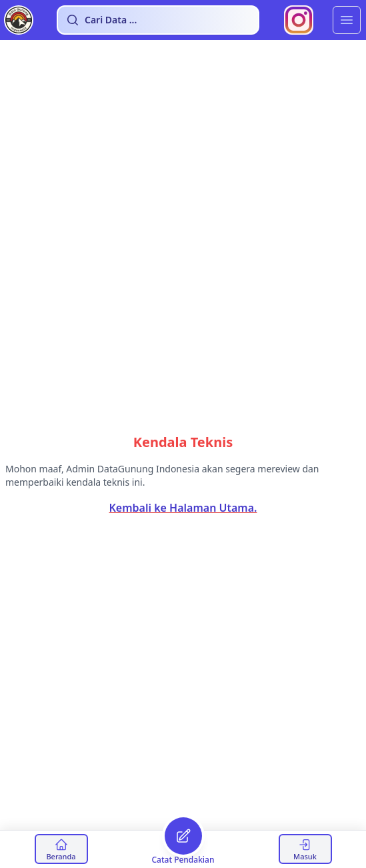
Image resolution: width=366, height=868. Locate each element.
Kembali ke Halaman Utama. (183, 508)
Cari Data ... (101, 20)
